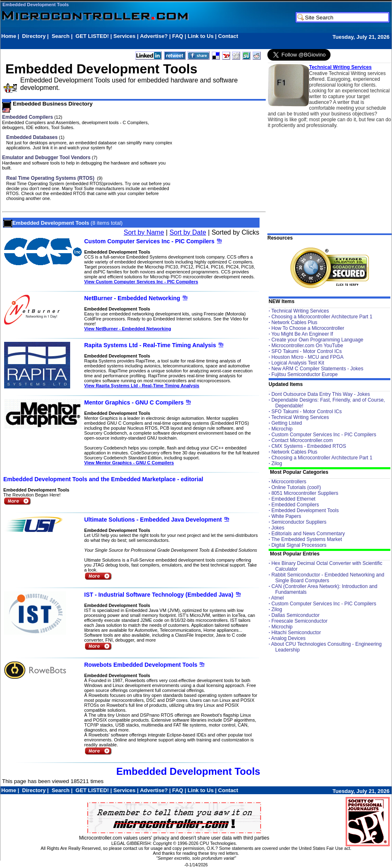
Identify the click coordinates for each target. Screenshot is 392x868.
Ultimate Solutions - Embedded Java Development (153, 520)
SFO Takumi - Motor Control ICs (307, 351)
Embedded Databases (32, 137)
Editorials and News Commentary (308, 534)
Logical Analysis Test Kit (298, 363)
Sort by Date (188, 232)
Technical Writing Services (340, 67)
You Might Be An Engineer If (302, 334)
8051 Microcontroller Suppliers (305, 493)
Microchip (282, 429)
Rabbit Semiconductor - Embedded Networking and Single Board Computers (328, 578)
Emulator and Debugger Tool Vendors (46, 158)
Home (9, 36)
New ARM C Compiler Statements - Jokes (318, 369)
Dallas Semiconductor (296, 615)
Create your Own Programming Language (318, 340)
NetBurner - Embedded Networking (132, 298)
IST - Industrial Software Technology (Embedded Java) (159, 595)
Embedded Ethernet (294, 499)
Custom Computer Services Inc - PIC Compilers (149, 241)
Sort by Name (144, 232)
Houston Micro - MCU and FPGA (308, 357)
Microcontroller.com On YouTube (307, 346)
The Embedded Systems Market (306, 539)
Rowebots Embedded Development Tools (141, 665)
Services (125, 36)
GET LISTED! (92, 36)
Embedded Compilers (27, 117)
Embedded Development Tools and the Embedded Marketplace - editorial (103, 479)
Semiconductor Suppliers (299, 522)
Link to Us (201, 36)
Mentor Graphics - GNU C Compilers (134, 402)
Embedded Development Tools (36, 5)
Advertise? (154, 36)
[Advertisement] (151, 44)
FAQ (178, 36)
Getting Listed (287, 423)
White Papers (286, 516)
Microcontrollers (289, 482)
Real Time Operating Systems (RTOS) (51, 178)
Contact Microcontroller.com (302, 440)
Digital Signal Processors (299, 545)
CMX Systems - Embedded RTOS (309, 446)
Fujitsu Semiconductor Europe (305, 374)
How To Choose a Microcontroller (308, 328)
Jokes (278, 528)
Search (60, 36)
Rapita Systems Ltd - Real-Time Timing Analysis (150, 345)
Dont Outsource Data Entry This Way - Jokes (321, 394)
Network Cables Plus (294, 322)
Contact (228, 36)
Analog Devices (288, 638)
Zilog (277, 463)
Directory (34, 36)
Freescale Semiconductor (300, 621)
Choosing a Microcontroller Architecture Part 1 (322, 317)
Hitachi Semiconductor (296, 633)
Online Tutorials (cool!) (296, 487)
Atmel (277, 598)
